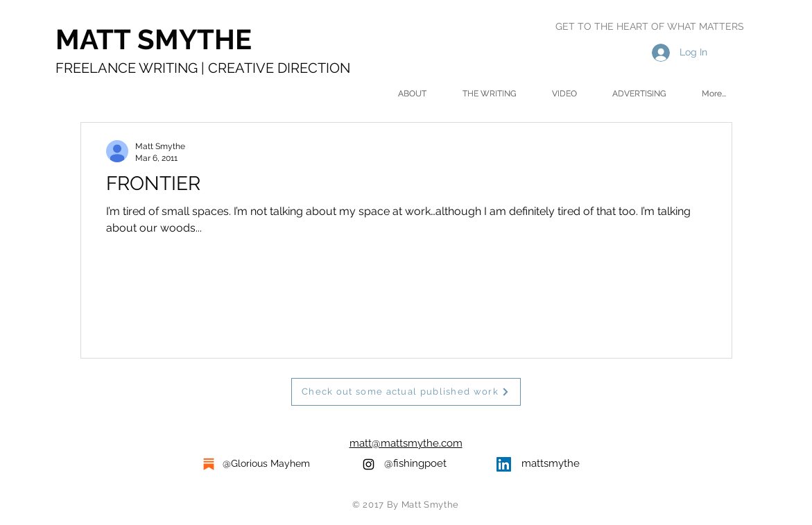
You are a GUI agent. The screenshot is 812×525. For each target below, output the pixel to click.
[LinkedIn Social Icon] (504, 464)
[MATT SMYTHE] (193, 40)
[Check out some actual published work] (406, 392)
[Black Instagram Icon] (369, 464)
